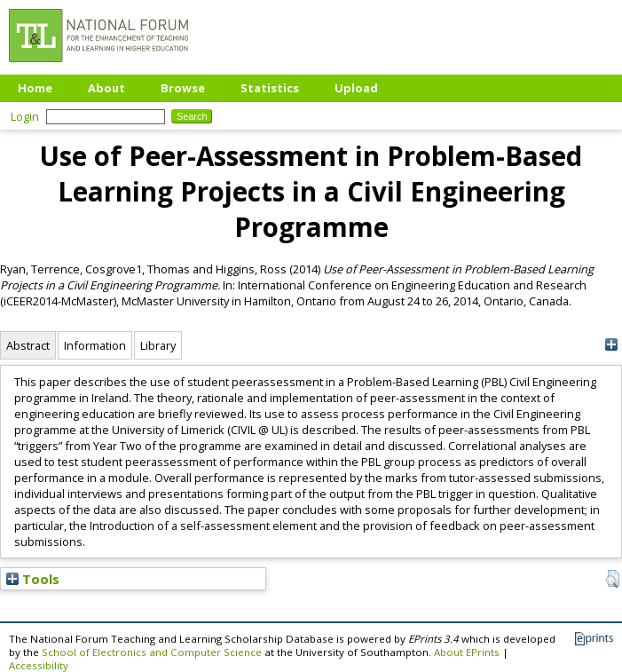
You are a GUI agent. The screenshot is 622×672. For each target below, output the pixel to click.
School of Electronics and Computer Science (152, 652)
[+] (611, 345)
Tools (33, 579)
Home (35, 88)
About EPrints (467, 652)
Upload (356, 88)
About (106, 88)
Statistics (270, 88)
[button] (613, 579)
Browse (183, 88)
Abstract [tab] (28, 345)
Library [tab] (158, 345)
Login (25, 116)
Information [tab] (95, 345)
